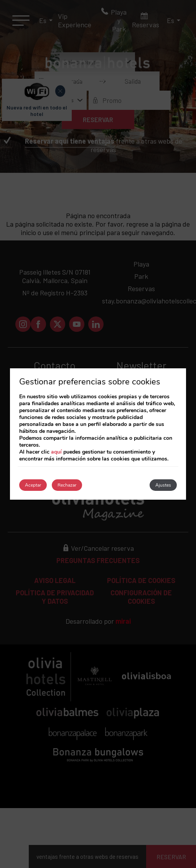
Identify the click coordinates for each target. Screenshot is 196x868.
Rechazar (67, 485)
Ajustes (163, 485)
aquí (56, 452)
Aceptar (33, 485)
